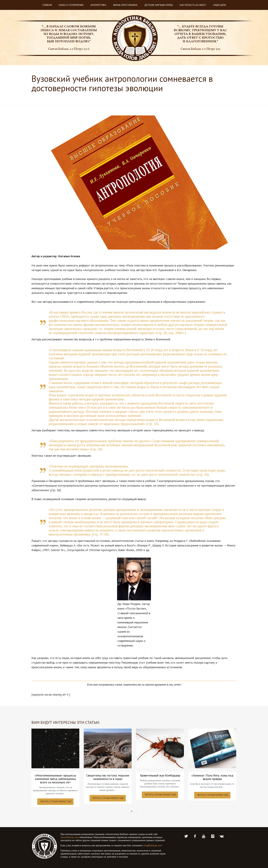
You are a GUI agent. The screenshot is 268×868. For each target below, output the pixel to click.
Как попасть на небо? (193, 5)
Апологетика (98, 5)
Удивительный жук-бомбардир (160, 775)
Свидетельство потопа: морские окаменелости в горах (108, 777)
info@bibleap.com (153, 845)
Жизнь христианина (125, 5)
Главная (47, 5)
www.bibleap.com (70, 837)
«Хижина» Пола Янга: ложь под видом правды (212, 777)
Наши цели (219, 5)
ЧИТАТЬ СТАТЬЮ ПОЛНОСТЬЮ (56, 802)
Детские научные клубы (159, 5)
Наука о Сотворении (71, 5)
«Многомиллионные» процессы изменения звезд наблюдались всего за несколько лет (55, 779)
